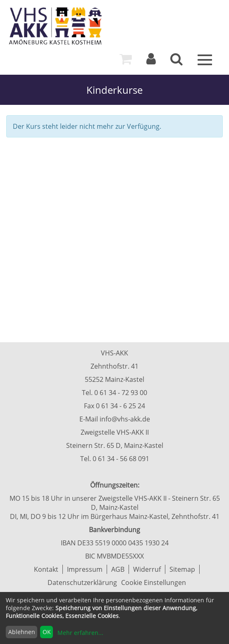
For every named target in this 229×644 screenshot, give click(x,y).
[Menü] (205, 59)
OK (47, 632)
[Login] (151, 61)
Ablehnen (22, 632)
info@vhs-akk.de (125, 419)
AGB (118, 569)
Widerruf (147, 569)
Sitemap (182, 569)
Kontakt (46, 569)
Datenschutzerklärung (82, 582)
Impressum (85, 569)
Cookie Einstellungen (154, 582)
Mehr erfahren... (80, 633)
